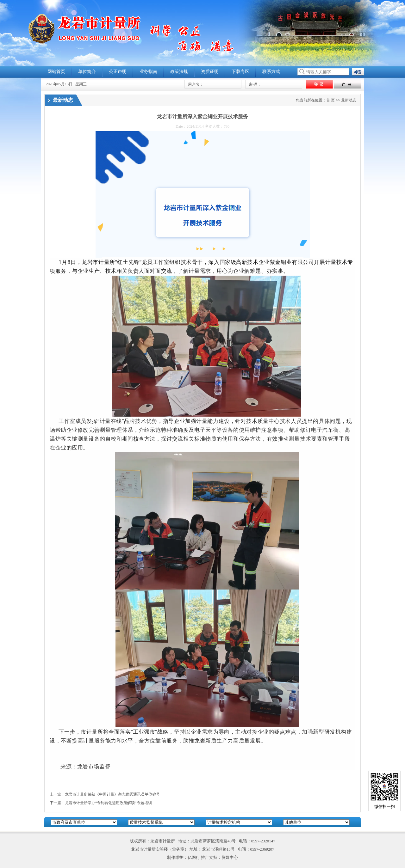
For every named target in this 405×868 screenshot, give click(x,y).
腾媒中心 (230, 857)
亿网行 (194, 857)
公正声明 (118, 72)
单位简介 (87, 72)
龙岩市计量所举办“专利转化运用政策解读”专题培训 (108, 803)
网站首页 (56, 72)
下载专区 (240, 72)
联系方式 (271, 72)
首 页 (330, 100)
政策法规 (179, 72)
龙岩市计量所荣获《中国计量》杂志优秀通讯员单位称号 (112, 794)
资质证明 (210, 72)
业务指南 (148, 72)
